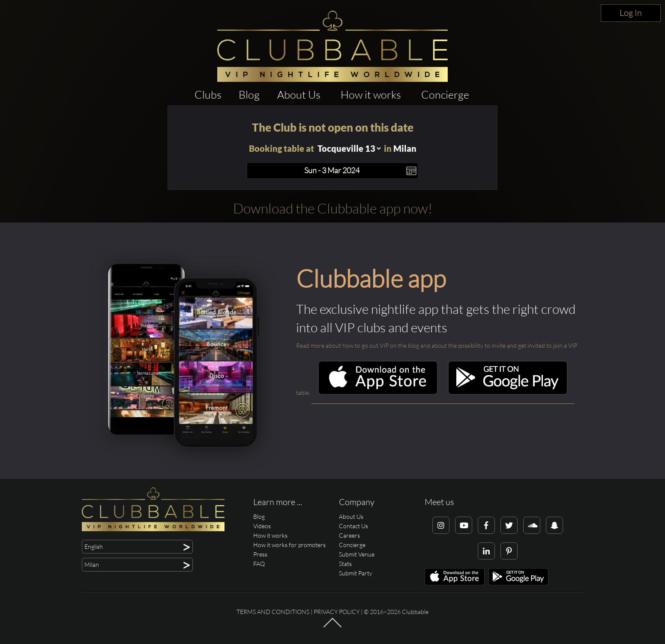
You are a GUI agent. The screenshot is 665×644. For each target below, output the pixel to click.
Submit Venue (357, 554)
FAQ (259, 564)
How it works (371, 95)
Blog (249, 95)
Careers (349, 535)
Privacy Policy (337, 612)
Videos (262, 526)
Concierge (445, 95)
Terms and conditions (273, 612)
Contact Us (353, 526)
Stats (345, 564)
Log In (631, 13)
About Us (299, 95)
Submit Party (356, 573)
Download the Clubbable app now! (333, 208)
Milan (405, 148)
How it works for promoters (289, 545)
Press (260, 554)
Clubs (208, 95)
